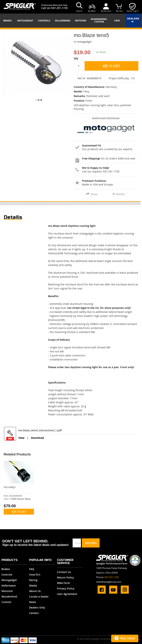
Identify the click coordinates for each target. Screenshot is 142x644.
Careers (34, 613)
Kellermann (9, 586)
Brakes (6, 569)
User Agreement (67, 594)
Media (33, 586)
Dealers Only (37, 607)
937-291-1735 (59, 8)
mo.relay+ (10, 487)
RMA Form (63, 583)
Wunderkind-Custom (10, 599)
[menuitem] (9, 21)
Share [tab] (94, 194)
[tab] (13, 218)
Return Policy (65, 577)
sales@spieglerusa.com (109, 582)
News (33, 602)
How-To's (35, 575)
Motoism (7, 591)
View (21, 438)
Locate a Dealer (39, 596)
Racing (33, 580)
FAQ (32, 569)
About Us (35, 591)
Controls (7, 575)
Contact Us (64, 572)
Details (13, 217)
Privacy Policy (66, 588)
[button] (35, 99)
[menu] (71, 21)
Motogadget (9, 580)
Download (37, 438)
